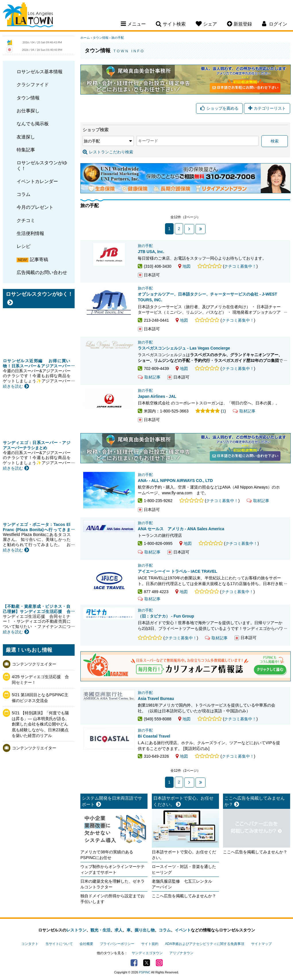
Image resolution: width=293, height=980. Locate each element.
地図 (184, 266)
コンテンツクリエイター (34, 664)
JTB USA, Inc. (151, 252)
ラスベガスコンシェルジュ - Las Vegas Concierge (184, 348)
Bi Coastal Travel (154, 736)
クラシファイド (33, 84)
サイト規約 (150, 944)
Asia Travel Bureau (156, 699)
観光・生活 (100, 930)
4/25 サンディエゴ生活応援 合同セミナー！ (40, 680)
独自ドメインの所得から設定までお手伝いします (112, 899)
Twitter (147, 963)
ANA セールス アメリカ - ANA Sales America (181, 529)
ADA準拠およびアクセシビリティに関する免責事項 (205, 944)
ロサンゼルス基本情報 (40, 72)
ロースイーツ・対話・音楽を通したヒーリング (184, 869)
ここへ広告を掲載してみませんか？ (184, 896)
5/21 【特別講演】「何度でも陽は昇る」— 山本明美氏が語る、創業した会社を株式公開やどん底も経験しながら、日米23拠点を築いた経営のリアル (40, 724)
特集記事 (26, 150)
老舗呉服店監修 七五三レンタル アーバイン (184, 884)
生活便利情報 (30, 233)
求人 (119, 930)
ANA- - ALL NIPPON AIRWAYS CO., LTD (175, 481)
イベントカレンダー (37, 181)
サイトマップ (261, 944)
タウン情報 (28, 98)
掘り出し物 (145, 930)
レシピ (24, 246)
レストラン (76, 930)
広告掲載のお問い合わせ (42, 272)
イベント (183, 930)
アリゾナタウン (181, 953)
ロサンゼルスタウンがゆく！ (42, 165)
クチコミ (26, 220)
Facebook (134, 963)
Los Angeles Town (28, 16)
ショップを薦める (219, 108)
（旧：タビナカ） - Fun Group (166, 616)
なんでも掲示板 (33, 124)
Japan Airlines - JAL (157, 396)
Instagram (159, 963)
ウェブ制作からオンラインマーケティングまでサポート (112, 869)
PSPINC (145, 972)
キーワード (148, 141)
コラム (24, 194)
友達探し (26, 137)
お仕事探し (28, 111)
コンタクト (30, 944)
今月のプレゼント (35, 207)
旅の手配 (118, 38)
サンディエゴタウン (147, 953)
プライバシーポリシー (117, 944)
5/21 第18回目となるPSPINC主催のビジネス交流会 (40, 698)
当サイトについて (59, 944)
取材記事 (149, 377)
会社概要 (86, 944)
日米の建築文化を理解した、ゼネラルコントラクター (112, 884)
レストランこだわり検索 (108, 152)
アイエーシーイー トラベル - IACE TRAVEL (177, 571)
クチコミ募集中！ (240, 266)
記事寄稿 (39, 259)
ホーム (85, 38)
